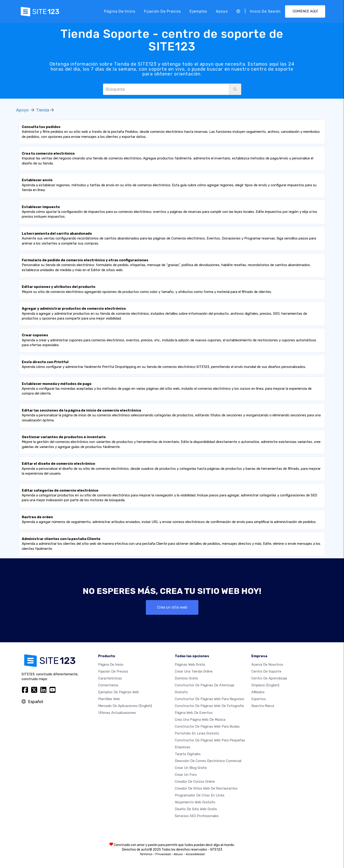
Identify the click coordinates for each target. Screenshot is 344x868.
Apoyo (222, 11)
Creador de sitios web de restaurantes (206, 788)
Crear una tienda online (194, 671)
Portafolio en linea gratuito (197, 733)
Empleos (265, 685)
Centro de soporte (266, 671)
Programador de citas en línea (200, 795)
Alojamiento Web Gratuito (195, 802)
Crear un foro (186, 775)
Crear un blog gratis (191, 768)
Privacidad (163, 854)
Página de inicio (120, 11)
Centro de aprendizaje (269, 678)
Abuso (178, 854)
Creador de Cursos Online (195, 782)
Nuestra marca (263, 706)
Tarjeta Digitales (188, 754)
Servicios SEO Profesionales (197, 816)
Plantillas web (109, 699)
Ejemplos (198, 11)
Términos (146, 854)
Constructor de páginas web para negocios (209, 699)
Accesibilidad (195, 854)
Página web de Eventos (194, 713)
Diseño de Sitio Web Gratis (196, 809)
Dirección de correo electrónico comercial (208, 761)
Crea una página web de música (200, 720)
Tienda (43, 110)
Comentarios (108, 685)
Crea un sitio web (172, 607)
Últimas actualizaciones (117, 713)
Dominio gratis (186, 678)
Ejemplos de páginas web (119, 692)
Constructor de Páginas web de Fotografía (209, 706)
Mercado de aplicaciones (125, 706)
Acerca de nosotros (267, 665)
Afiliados (258, 692)
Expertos (259, 699)
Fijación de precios (162, 11)
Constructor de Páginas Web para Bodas (207, 726)
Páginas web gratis (190, 665)
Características (110, 678)
